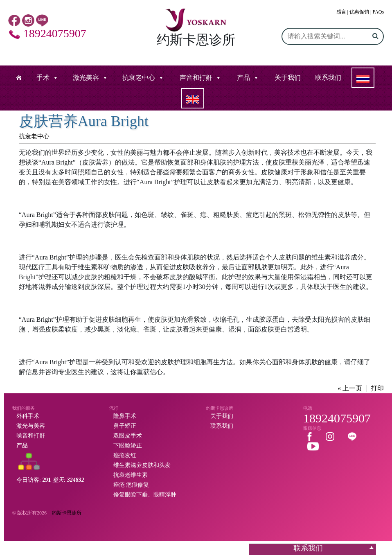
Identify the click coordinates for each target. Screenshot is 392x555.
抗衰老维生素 (131, 475)
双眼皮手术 (128, 436)
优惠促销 (359, 12)
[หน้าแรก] (19, 78)
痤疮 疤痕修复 (131, 485)
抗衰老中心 (139, 78)
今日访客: (50, 480)
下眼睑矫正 (128, 446)
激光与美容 (31, 426)
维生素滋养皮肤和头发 (142, 465)
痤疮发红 (125, 455)
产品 (243, 78)
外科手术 (28, 416)
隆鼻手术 (125, 416)
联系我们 (328, 78)
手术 (43, 78)
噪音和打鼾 (31, 436)
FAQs (378, 12)
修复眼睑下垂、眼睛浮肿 (145, 495)
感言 (341, 12)
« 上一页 (350, 388)
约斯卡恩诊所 (67, 513)
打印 (377, 388)
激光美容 (86, 78)
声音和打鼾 (196, 78)
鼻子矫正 (125, 426)
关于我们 (288, 78)
